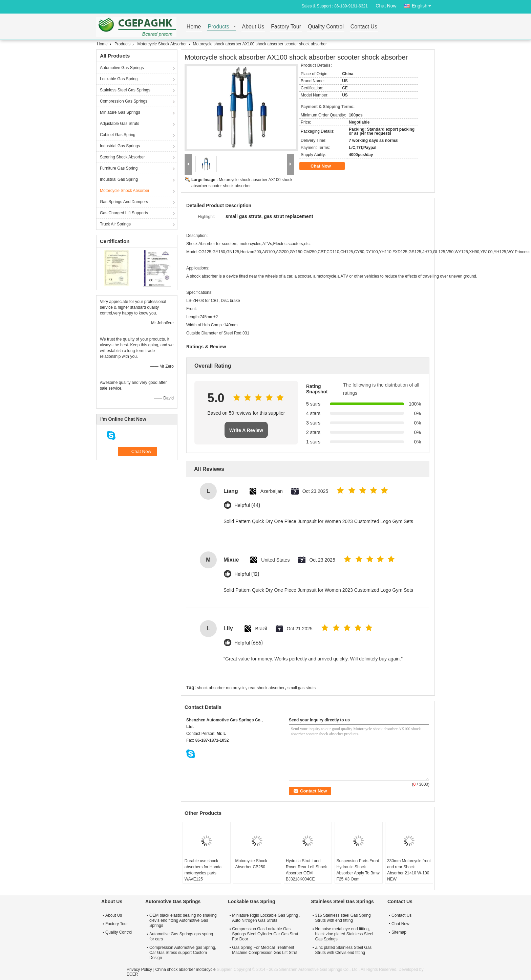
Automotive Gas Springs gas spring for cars (181, 937)
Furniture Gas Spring (119, 168)
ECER (132, 974)
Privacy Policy (139, 970)
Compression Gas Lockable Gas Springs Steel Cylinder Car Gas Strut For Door (265, 934)
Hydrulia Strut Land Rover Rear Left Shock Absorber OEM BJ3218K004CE (306, 870)
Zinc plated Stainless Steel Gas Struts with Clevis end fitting (344, 950)
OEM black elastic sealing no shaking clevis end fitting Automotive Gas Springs (183, 920)
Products (219, 27)
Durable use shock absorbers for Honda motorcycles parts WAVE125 (203, 870)
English (423, 5)
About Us (253, 27)
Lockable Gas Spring (119, 79)
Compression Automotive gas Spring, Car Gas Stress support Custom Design (183, 953)
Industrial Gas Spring (119, 179)
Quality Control (326, 27)
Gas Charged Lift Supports (124, 213)
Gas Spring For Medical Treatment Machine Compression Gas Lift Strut (265, 950)
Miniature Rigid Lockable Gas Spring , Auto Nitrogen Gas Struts (266, 918)
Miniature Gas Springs (120, 112)
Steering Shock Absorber (122, 157)
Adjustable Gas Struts (120, 124)
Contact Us (364, 27)
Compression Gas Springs (124, 101)
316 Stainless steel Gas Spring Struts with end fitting (343, 918)
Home (194, 27)
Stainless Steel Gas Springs (125, 90)
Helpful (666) (249, 643)
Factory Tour (286, 27)
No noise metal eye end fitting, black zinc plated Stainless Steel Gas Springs (344, 934)
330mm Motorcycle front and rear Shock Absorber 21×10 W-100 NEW (409, 870)
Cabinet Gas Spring (118, 135)
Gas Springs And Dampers (124, 202)
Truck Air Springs (115, 224)
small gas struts (302, 688)
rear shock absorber (267, 688)
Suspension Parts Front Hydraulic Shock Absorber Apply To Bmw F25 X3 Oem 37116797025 (358, 873)
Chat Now (386, 6)
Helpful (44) (247, 506)
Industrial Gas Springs (120, 146)
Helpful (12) (247, 574)
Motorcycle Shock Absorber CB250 (251, 864)
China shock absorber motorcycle (185, 970)
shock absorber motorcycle (221, 688)
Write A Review (246, 430)
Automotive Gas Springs (122, 68)
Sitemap (399, 932)
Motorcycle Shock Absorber (162, 44)
